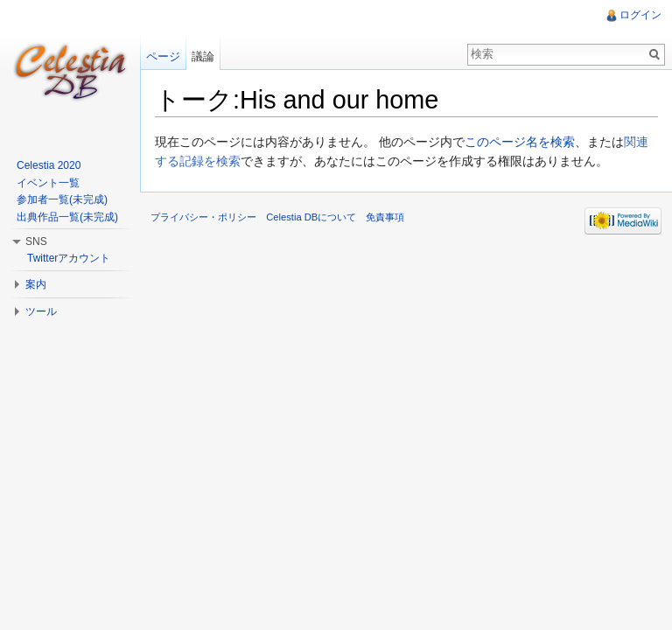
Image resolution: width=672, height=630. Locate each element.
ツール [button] (41, 311)
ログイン (640, 15)
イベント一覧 (48, 183)
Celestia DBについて (311, 217)
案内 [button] (36, 284)
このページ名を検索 (520, 142)
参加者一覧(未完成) (62, 199)
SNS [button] (36, 241)
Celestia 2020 (49, 165)
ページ (163, 56)
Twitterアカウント (69, 258)
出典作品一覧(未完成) (67, 217)
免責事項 (385, 217)
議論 (203, 56)
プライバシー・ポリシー (203, 217)
